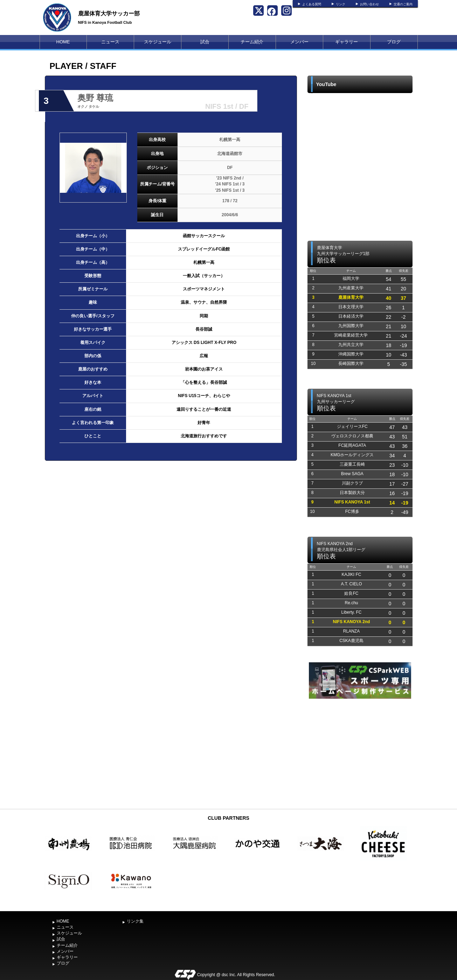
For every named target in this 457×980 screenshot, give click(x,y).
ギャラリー (347, 42)
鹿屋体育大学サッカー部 (109, 13)
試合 (205, 42)
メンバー (299, 42)
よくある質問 (312, 4)
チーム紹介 (252, 42)
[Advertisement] (360, 753)
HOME (63, 42)
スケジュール (158, 42)
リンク (341, 4)
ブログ (394, 42)
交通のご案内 (403, 4)
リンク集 (135, 921)
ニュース (110, 42)
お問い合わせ (369, 4)
